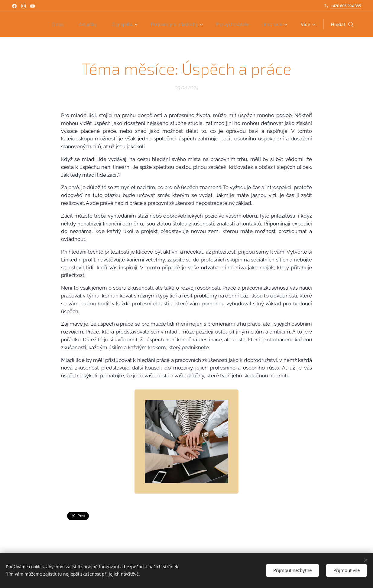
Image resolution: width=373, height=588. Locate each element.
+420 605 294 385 (346, 6)
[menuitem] (47, 25)
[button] (342, 25)
